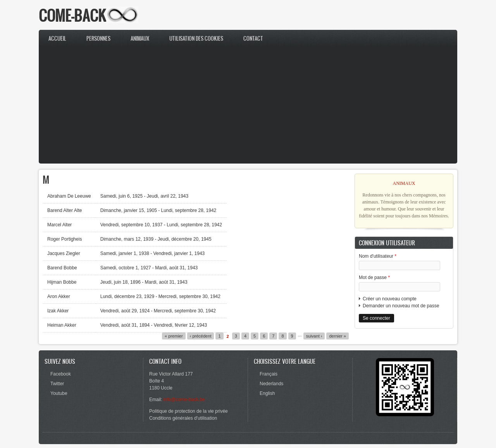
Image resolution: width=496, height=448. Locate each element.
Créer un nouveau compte (390, 299)
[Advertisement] (248, 105)
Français (269, 374)
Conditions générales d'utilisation (183, 418)
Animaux (140, 39)
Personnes (98, 39)
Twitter (57, 384)
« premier (174, 336)
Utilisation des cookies (196, 39)
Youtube (59, 393)
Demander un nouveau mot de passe (401, 306)
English (267, 393)
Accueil (57, 39)
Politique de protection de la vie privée (189, 411)
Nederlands (271, 384)
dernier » (338, 336)
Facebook (61, 374)
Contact (253, 39)
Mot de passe (374, 277)
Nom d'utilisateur (378, 256)
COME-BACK (72, 15)
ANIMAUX (404, 183)
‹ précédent (201, 336)
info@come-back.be (184, 400)
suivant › (314, 336)
